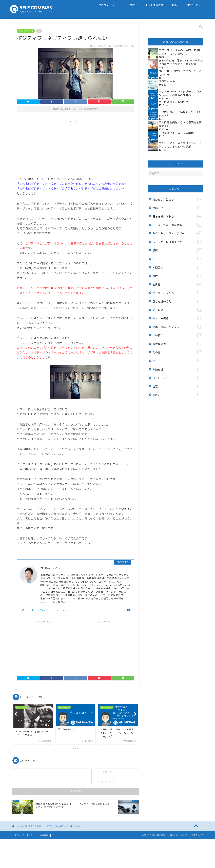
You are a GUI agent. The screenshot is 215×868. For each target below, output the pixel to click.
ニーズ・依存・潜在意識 (177, 225)
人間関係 (177, 267)
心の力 (177, 395)
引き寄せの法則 (177, 301)
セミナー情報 (177, 318)
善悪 (177, 386)
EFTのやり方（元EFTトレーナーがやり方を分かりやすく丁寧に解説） (181, 62)
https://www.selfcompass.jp (50, 610)
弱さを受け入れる (26, 31)
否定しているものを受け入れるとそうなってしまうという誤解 (180, 145)
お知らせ (177, 369)
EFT (177, 259)
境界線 (177, 284)
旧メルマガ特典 (155, 5)
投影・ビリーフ (177, 208)
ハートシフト (177, 378)
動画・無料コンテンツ (177, 327)
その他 (177, 352)
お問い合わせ (193, 5)
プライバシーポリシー (25, 835)
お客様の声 (177, 344)
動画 (174, 5)
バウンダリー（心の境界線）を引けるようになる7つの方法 (180, 52)
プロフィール (106, 5)
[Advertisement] (76, 148)
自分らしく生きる (177, 199)
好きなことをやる (177, 293)
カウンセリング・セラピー (177, 233)
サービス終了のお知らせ (173, 102)
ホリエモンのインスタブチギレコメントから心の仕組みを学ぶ (180, 93)
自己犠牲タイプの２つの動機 (176, 133)
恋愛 (177, 276)
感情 (177, 250)
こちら (67, 602)
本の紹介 (177, 335)
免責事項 (44, 835)
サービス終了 (130, 5)
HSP (177, 361)
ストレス (177, 310)
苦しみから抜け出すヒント (177, 242)
